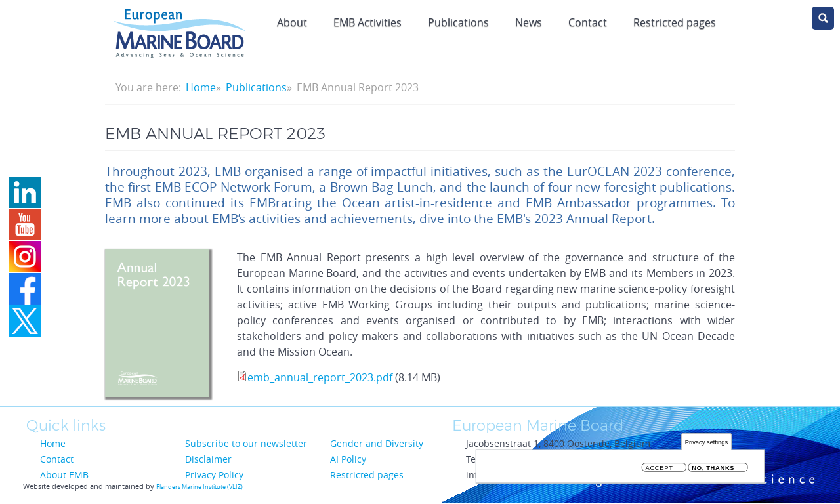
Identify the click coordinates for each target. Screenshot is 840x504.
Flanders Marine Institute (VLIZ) (199, 487)
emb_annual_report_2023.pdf (320, 377)
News (529, 22)
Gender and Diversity (377, 443)
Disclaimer (208, 459)
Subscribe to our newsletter (246, 443)
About (292, 22)
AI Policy (348, 459)
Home (201, 87)
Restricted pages (367, 475)
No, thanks (713, 470)
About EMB (64, 475)
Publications (458, 22)
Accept (660, 470)
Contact (588, 22)
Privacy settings (706, 444)
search (823, 18)
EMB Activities (367, 22)
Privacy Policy (214, 475)
